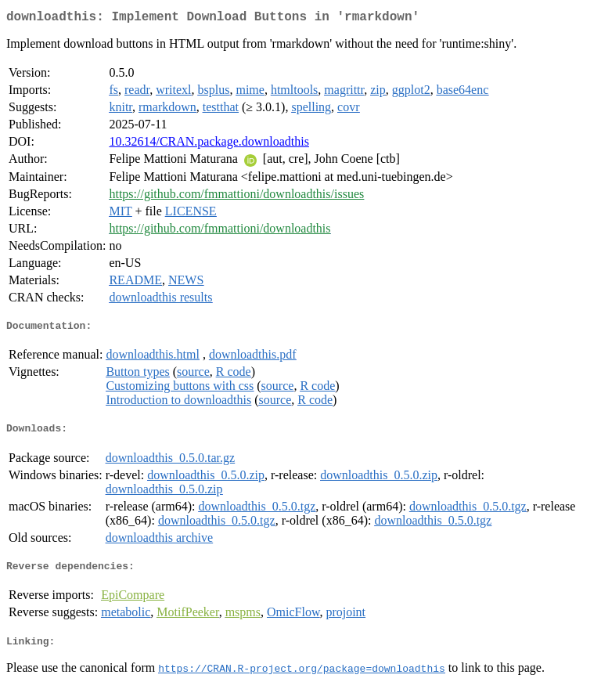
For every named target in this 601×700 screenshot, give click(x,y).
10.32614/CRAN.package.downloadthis (209, 144)
